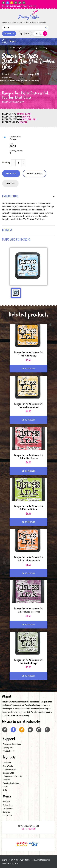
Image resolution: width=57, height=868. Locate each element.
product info (10, 197)
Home (4, 23)
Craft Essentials (9, 769)
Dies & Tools (8, 766)
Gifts (5, 790)
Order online (18, 74)
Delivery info (8, 747)
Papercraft (7, 763)
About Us (21, 23)
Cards (5, 786)
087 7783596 (28, 829)
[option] (28, 267)
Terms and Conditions (12, 744)
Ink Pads (48, 74)
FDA (17, 863)
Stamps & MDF (34, 74)
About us (6, 802)
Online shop (8, 805)
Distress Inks (7, 78)
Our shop (12, 23)
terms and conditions (16, 240)
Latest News (31, 23)
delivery (7, 230)
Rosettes (6, 780)
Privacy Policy (9, 751)
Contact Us (42, 23)
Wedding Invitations (11, 783)
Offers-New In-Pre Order (12, 776)
